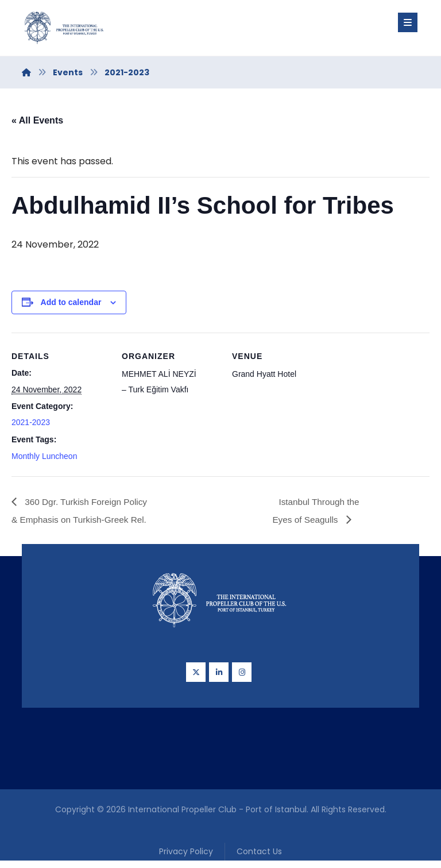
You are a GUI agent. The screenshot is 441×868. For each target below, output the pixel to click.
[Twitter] (196, 676)
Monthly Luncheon (44, 459)
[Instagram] (242, 676)
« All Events (37, 120)
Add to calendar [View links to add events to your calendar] (71, 304)
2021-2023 (31, 425)
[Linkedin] (219, 676)
